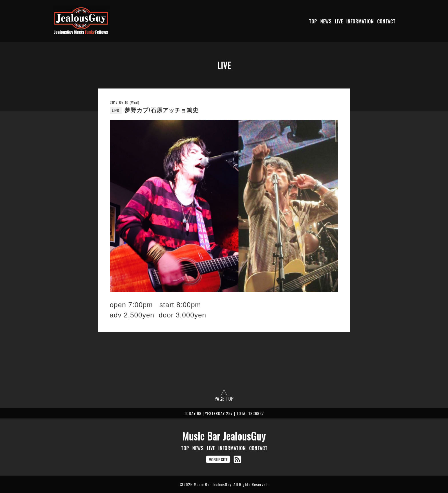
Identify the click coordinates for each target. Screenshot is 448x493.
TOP (313, 21)
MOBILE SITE (218, 459)
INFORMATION (360, 21)
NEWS (326, 21)
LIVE (339, 21)
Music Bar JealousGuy (224, 436)
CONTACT (386, 21)
